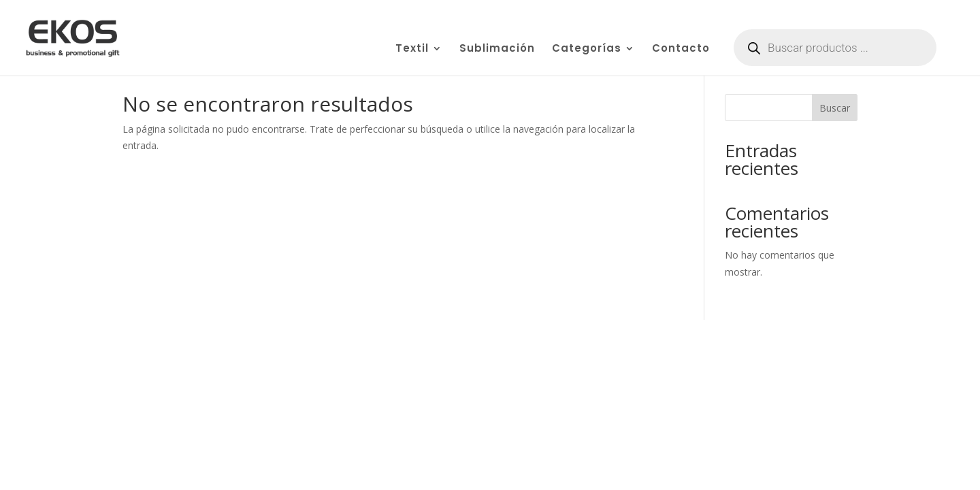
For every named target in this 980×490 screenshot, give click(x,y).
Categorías (587, 49)
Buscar (835, 108)
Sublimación (497, 49)
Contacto (681, 49)
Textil (412, 49)
